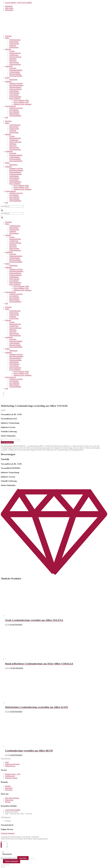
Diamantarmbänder (16, 70)
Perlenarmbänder (15, 74)
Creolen (12, 51)
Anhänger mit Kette (16, 83)
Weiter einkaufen (12, 861)
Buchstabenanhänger (16, 85)
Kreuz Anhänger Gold (21, 102)
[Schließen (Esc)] (8, 865)
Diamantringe (14, 42)
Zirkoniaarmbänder (16, 76)
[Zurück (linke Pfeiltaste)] (2, 867)
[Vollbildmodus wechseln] (4, 865)
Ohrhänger (13, 59)
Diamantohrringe (15, 53)
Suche (3, 206)
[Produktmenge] (10, 440)
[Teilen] (6, 865)
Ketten (7, 78)
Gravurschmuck (10, 106)
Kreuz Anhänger (15, 99)
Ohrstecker (13, 61)
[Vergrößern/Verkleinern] (2, 865)
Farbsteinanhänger (16, 89)
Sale (7, 117)
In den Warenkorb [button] (16, 625)
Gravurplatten (14, 95)
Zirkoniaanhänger (15, 97)
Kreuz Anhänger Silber (21, 100)
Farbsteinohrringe (15, 57)
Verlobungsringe (15, 40)
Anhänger (8, 81)
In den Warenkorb (7, 442)
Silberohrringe (14, 62)
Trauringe (8, 36)
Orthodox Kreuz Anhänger (23, 104)
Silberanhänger (14, 93)
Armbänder (9, 66)
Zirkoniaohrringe (15, 64)
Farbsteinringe (14, 44)
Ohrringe (8, 49)
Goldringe (13, 45)
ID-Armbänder (14, 112)
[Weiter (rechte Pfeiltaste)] (4, 867)
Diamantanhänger (15, 87)
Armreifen (13, 68)
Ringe (7, 38)
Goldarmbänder (15, 72)
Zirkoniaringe (14, 47)
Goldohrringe (14, 55)
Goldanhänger (14, 91)
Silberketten (13, 80)
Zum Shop (23, 858)
